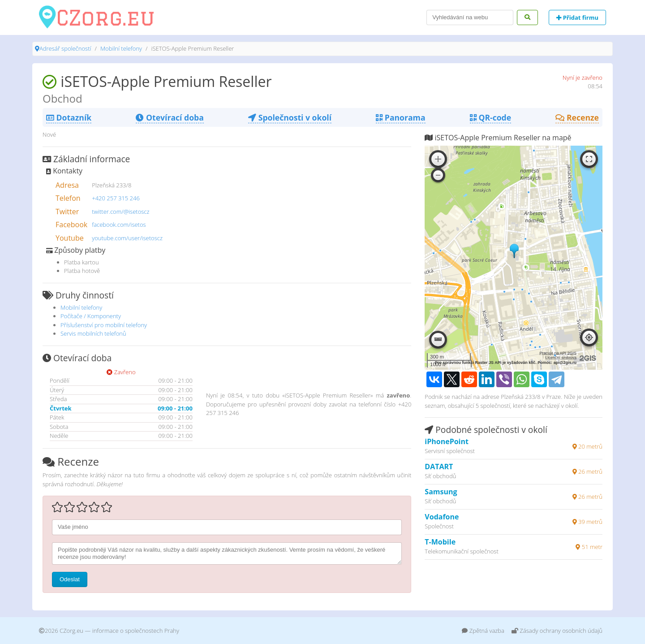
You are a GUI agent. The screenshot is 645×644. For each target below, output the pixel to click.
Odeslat (70, 579)
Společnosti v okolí (290, 117)
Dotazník (69, 117)
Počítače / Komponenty (91, 316)
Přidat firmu (577, 17)
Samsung (441, 492)
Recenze (577, 117)
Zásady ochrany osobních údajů (557, 631)
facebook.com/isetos (119, 225)
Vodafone (442, 517)
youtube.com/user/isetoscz (127, 238)
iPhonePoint (447, 441)
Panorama (400, 117)
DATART (439, 467)
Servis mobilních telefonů (93, 333)
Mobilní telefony (121, 48)
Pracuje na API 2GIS (558, 353)
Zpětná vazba (483, 631)
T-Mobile (440, 542)
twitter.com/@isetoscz (120, 212)
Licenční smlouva (561, 358)
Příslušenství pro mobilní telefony (104, 325)
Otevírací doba (170, 117)
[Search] (470, 17)
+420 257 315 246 (116, 198)
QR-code (490, 117)
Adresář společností (65, 48)
